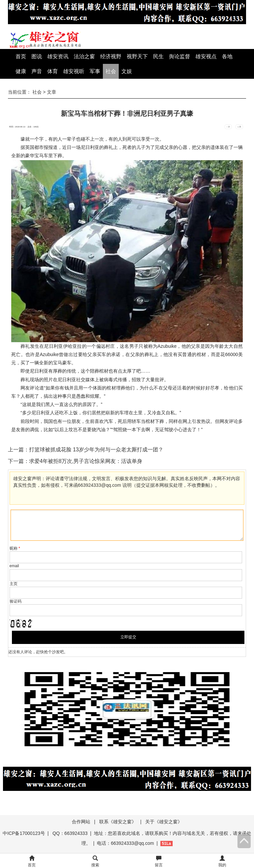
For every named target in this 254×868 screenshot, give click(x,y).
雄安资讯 (58, 56)
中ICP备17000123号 (24, 833)
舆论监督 (180, 56)
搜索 (95, 862)
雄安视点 (206, 56)
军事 (95, 71)
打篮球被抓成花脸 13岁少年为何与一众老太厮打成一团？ (96, 450)
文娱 (127, 71)
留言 (159, 862)
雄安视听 (74, 71)
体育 (53, 71)
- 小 (228, 127)
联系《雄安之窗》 (118, 822)
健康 (21, 71)
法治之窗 (84, 56)
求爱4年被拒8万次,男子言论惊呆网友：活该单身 (86, 461)
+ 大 (239, 127)
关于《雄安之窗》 (164, 822)
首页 (21, 56)
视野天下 (137, 56)
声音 (37, 71)
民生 (158, 56)
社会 (111, 71)
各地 (227, 56)
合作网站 (81, 822)
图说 (37, 56)
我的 (222, 862)
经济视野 (111, 56)
